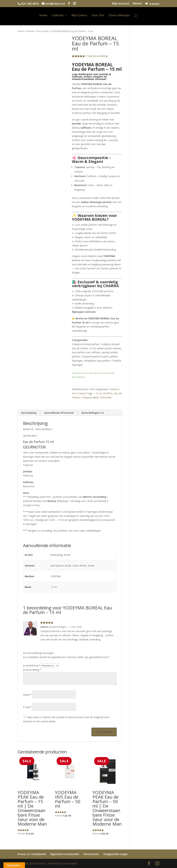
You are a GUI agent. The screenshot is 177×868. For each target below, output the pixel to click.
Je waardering (32, 665)
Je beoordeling (32, 670)
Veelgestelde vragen (116, 854)
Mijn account (121, 4)
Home (43, 16)
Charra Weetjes (119, 16)
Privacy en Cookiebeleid (32, 854)
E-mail (27, 707)
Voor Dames (43, 31)
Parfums (30, 31)
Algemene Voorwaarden (65, 854)
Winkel (137, 4)
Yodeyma (87, 397)
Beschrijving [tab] (29, 413)
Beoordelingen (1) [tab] (93, 413)
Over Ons (98, 16)
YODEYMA (106, 397)
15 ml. (54, 587)
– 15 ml (98, 393)
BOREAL (108, 393)
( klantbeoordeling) (97, 56)
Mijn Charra (79, 16)
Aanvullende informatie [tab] (59, 413)
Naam (27, 695)
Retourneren (91, 854)
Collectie (58, 16)
